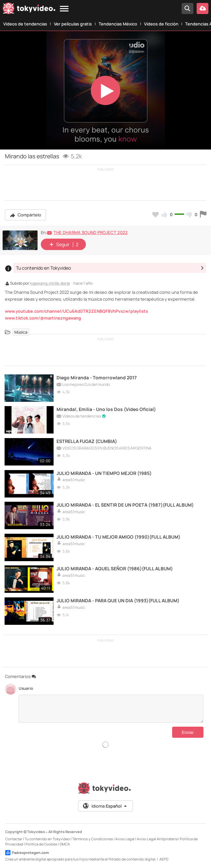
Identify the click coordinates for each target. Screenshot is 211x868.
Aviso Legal (125, 837)
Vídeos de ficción (161, 24)
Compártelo (25, 215)
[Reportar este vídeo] (203, 214)
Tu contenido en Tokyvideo (47, 837)
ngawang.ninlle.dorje (50, 284)
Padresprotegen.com (27, 851)
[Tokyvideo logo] (29, 10)
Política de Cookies (41, 843)
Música (21, 332)
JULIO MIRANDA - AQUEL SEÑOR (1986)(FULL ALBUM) (115, 567)
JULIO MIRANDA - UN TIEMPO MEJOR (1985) (104, 472)
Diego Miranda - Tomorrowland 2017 (97, 377)
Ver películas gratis (73, 24)
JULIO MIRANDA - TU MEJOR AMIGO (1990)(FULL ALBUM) (119, 536)
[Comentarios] (111, 707)
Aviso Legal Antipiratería (157, 837)
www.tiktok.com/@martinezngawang (43, 318)
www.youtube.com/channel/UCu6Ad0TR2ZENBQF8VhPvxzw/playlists (76, 311)
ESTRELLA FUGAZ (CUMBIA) (87, 441)
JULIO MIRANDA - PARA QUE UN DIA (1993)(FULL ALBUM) (118, 599)
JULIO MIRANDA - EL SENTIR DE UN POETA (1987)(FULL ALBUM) (125, 504)
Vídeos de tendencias (25, 24)
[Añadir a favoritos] (155, 214)
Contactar (14, 837)
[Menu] (64, 9)
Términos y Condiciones (93, 837)
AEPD (164, 858)
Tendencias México (118, 24)
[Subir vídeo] (203, 8)
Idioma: (105, 805)
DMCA (65, 843)
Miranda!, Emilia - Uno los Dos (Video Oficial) (107, 409)
